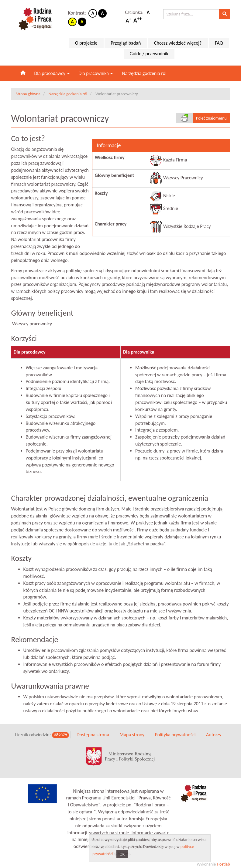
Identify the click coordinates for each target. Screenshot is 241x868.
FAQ (219, 43)
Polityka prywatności (175, 729)
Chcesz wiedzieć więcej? (178, 43)
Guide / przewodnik (149, 54)
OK (122, 854)
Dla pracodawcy (52, 73)
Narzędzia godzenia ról (144, 73)
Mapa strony (132, 729)
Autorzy (214, 729)
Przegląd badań (126, 43)
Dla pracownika (96, 73)
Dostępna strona (93, 729)
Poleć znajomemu (211, 118)
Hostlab (223, 859)
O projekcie (86, 43)
